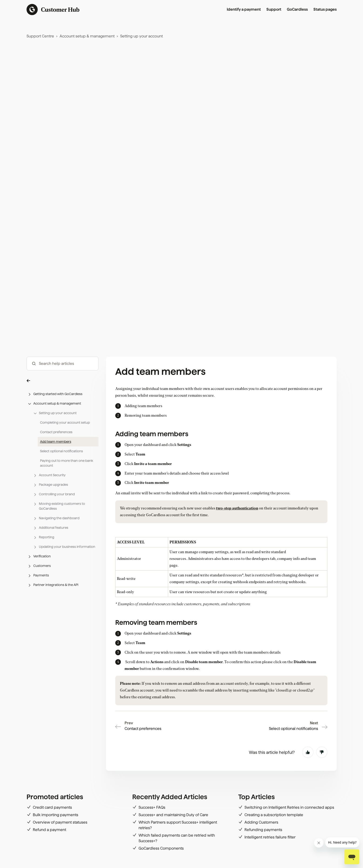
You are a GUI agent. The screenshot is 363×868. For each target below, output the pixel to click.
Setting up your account (141, 36)
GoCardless (297, 9)
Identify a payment (244, 9)
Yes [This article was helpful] (308, 752)
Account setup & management (87, 36)
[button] (63, 380)
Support (274, 9)
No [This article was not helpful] (322, 752)
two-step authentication (237, 508)
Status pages (325, 9)
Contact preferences (56, 432)
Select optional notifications (61, 451)
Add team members (56, 442)
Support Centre (40, 36)
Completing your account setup (65, 422)
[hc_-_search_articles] (63, 364)
